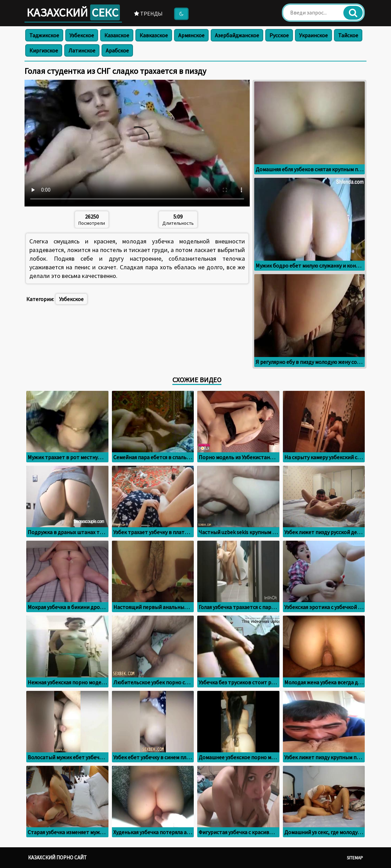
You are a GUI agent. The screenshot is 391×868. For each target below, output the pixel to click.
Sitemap (355, 858)
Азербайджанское (237, 35)
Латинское (82, 50)
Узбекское (82, 35)
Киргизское (44, 50)
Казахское (117, 35)
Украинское (313, 35)
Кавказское (154, 35)
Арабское (117, 50)
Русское (279, 35)
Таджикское (44, 35)
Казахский (73, 12)
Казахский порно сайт (57, 857)
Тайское (348, 35)
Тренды (148, 13)
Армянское (191, 35)
